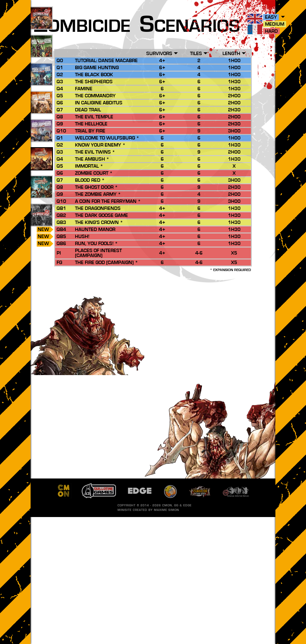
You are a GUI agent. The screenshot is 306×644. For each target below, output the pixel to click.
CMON (167, 505)
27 (41, 109)
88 (41, 25)
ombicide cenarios (137, 26)
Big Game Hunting (97, 68)
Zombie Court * (94, 173)
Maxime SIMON (166, 510)
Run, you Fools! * (96, 244)
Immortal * (89, 166)
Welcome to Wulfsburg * (107, 138)
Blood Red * (90, 180)
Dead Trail (88, 110)
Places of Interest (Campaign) (98, 253)
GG (176, 505)
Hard (271, 31)
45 (41, 53)
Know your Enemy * (100, 145)
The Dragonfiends (98, 208)
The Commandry (95, 96)
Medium (275, 24)
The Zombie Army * (98, 194)
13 (41, 194)
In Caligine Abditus (99, 103)
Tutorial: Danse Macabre (106, 61)
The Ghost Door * (96, 187)
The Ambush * (92, 159)
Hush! (82, 236)
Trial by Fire (90, 131)
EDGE (187, 505)
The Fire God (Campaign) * (106, 262)
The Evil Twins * (95, 152)
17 (41, 137)
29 (41, 166)
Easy (271, 17)
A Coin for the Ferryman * (108, 201)
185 (41, 222)
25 (41, 81)
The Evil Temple (94, 117)
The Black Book (94, 75)
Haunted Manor (95, 229)
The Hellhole (91, 124)
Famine (84, 89)
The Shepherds (94, 82)
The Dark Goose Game (101, 215)
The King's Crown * (99, 222)
